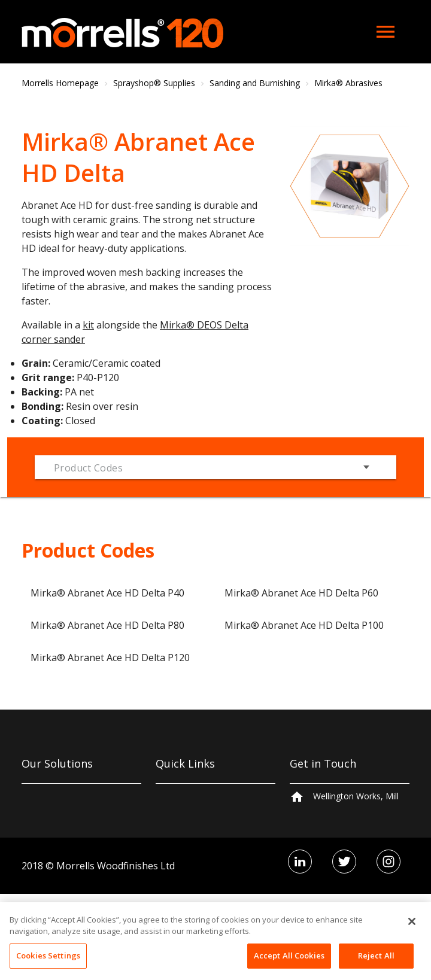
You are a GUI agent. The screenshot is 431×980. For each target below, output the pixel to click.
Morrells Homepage (60, 83)
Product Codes (89, 468)
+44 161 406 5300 (348, 852)
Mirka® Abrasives (348, 83)
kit (88, 325)
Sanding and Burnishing (255, 83)
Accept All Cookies (289, 964)
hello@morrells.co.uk (353, 875)
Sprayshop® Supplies (154, 83)
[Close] (412, 930)
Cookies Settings (48, 964)
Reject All (376, 964)
